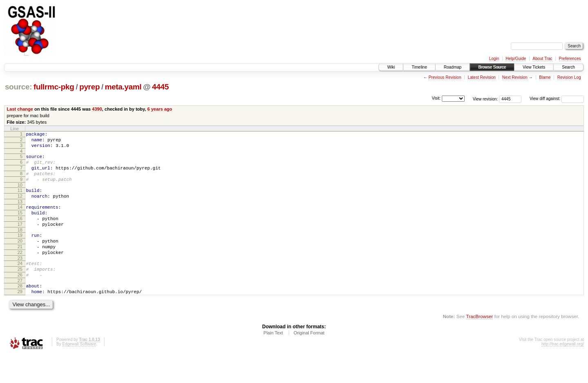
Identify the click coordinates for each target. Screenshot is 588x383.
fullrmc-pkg (54, 87)
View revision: (486, 99)
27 (20, 306)
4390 (97, 109)
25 (20, 292)
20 (20, 259)
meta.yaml (123, 87)
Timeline (419, 67)
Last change (20, 109)
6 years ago (160, 109)
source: (18, 87)
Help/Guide (516, 59)
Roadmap (453, 67)
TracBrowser (479, 344)
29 (20, 318)
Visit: (436, 98)
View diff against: (557, 99)
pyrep (89, 87)
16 (20, 233)
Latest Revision (481, 77)
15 (20, 226)
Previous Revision (445, 77)
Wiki (391, 67)
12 (20, 207)
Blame (545, 77)
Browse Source (492, 67)
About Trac (542, 59)
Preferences (570, 59)
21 (20, 266)
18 (20, 247)
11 (20, 200)
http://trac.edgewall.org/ (563, 372)
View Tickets (534, 67)
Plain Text (273, 361)
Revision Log (569, 77)
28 (20, 312)
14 (20, 219)
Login (494, 59)
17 (20, 240)
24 (20, 285)
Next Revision (515, 77)
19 (20, 252)
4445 (160, 87)
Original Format (309, 361)
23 (20, 280)
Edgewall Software (79, 372)
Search (568, 67)
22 (20, 273)
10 (20, 195)
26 (20, 299)
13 (20, 214)
